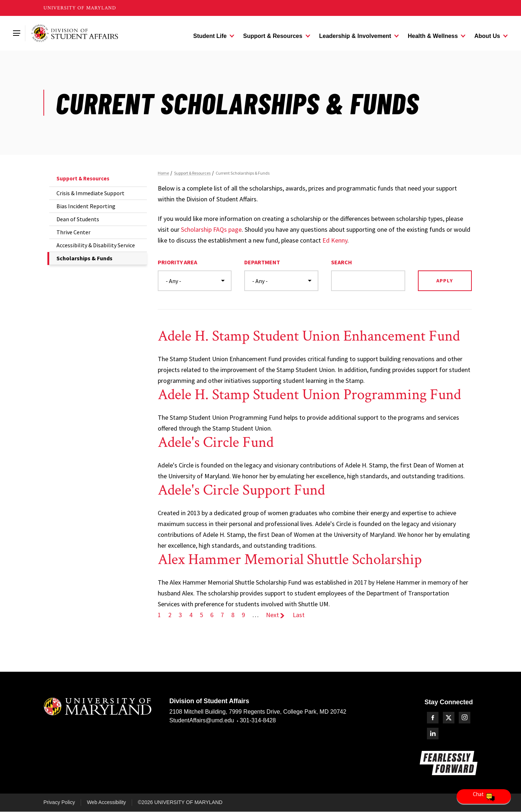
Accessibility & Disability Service (96, 245)
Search (342, 262)
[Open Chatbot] (484, 796)
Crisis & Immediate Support (90, 193)
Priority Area (177, 262)
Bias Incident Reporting (86, 206)
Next (276, 615)
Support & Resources (83, 178)
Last (299, 615)
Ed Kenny (335, 240)
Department (262, 262)
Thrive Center (73, 232)
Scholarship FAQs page (211, 229)
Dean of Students (78, 219)
